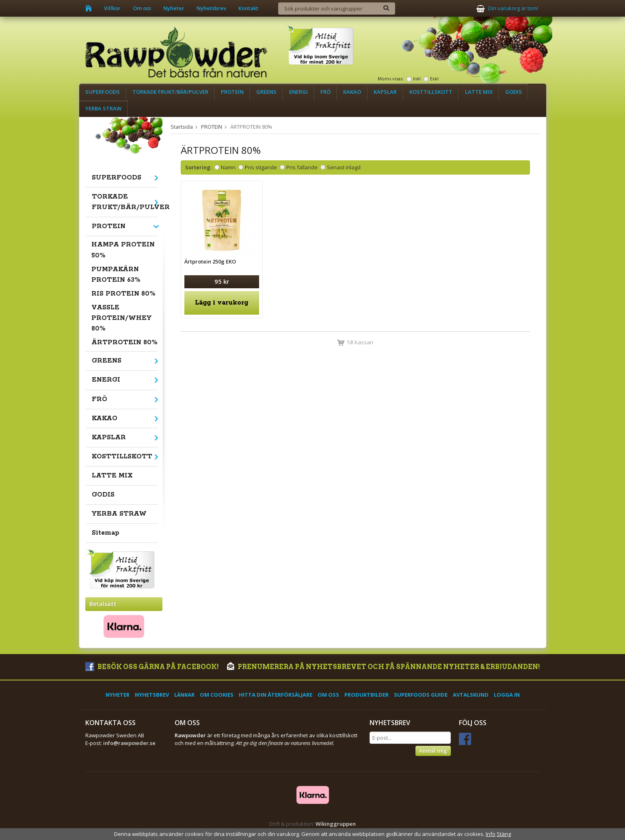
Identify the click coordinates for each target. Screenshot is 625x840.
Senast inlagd (344, 167)
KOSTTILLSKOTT (431, 92)
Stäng (504, 834)
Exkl (434, 79)
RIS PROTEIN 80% (123, 294)
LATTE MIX (479, 92)
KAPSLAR (385, 92)
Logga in (507, 695)
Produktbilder (367, 695)
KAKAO (352, 92)
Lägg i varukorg (222, 303)
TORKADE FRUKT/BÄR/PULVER (170, 92)
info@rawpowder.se (129, 743)
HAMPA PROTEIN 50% (123, 250)
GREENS (266, 92)
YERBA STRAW (103, 108)
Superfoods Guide (421, 695)
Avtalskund (471, 695)
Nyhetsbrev (211, 8)
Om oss (142, 8)
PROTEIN (232, 92)
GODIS (514, 92)
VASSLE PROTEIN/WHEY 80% (121, 318)
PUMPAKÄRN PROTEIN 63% (116, 275)
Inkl (417, 79)
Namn (228, 167)
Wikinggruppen (336, 824)
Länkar (184, 695)
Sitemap (106, 533)
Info (491, 834)
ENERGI (298, 92)
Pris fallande (302, 167)
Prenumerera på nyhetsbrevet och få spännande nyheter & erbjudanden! (384, 667)
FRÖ (325, 92)
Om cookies (217, 695)
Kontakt (248, 8)
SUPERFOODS (103, 92)
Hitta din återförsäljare (276, 695)
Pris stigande (261, 167)
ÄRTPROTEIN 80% (124, 342)
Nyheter (174, 8)
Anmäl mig (433, 751)
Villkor (112, 8)
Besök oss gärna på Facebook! (152, 667)
